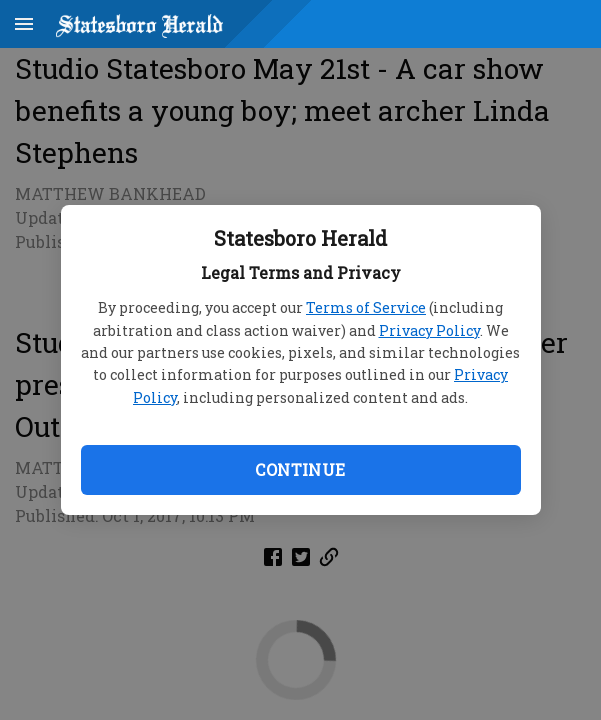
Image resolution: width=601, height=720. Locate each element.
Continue (300, 469)
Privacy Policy (429, 330)
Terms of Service (366, 307)
